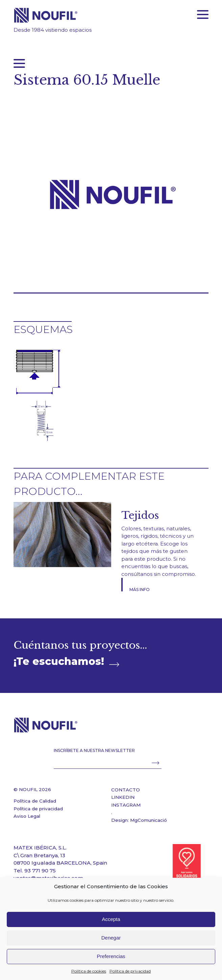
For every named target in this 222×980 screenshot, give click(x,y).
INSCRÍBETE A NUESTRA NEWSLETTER (94, 750)
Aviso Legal (27, 816)
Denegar (111, 938)
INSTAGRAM (126, 805)
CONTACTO (126, 790)
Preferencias (111, 956)
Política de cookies (89, 971)
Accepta (111, 919)
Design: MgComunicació (139, 820)
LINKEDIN (123, 797)
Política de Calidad (35, 801)
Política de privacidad (130, 971)
